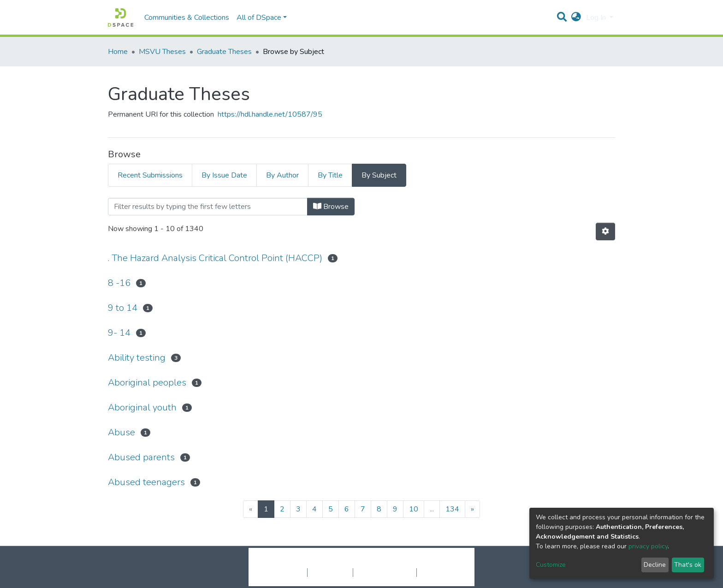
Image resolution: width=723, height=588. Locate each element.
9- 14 (119, 333)
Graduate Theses (224, 52)
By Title (330, 175)
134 (452, 509)
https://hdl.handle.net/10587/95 (270, 114)
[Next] (472, 509)
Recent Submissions (150, 175)
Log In (597, 18)
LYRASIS (431, 563)
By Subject (379, 175)
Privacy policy (330, 572)
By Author (282, 175)
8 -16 (119, 283)
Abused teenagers (146, 482)
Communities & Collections (187, 18)
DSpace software (305, 563)
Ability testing (137, 358)
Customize (551, 565)
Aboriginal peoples (147, 383)
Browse (331, 207)
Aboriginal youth (142, 407)
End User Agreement (385, 572)
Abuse (121, 432)
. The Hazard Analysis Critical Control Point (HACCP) (215, 258)
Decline (655, 565)
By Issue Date (224, 175)
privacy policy (648, 546)
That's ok (688, 565)
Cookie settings (282, 572)
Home (118, 52)
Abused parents (141, 457)
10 (414, 509)
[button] (576, 18)
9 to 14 (123, 308)
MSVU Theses (162, 52)
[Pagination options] (605, 232)
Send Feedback (441, 572)
